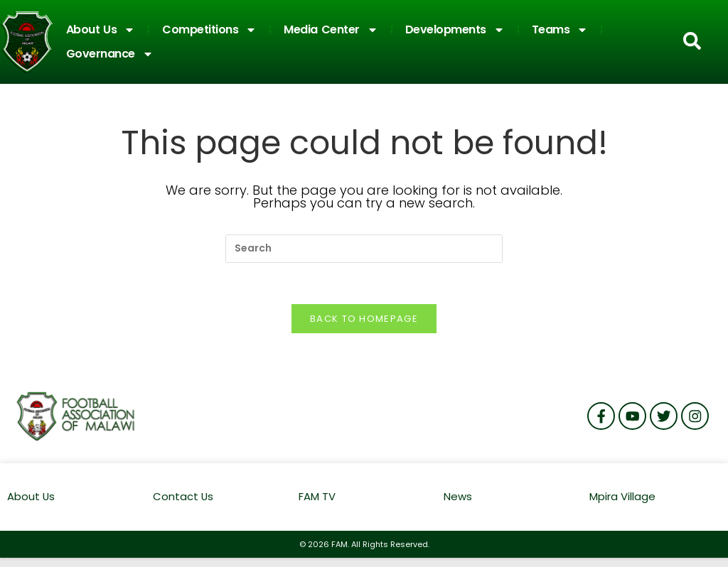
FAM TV (317, 498)
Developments (455, 30)
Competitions (209, 30)
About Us (101, 30)
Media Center (331, 30)
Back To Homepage (364, 321)
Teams (560, 30)
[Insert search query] (364, 249)
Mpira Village (622, 498)
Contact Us (183, 498)
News (458, 498)
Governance (110, 54)
